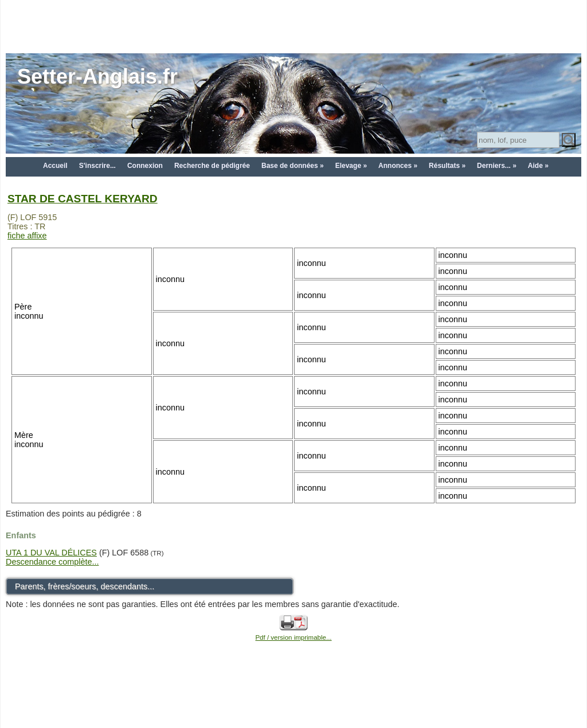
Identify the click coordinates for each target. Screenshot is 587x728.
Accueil (55, 166)
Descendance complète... (52, 562)
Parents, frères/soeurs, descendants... (85, 586)
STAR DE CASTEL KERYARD (83, 199)
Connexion (145, 166)
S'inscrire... (97, 166)
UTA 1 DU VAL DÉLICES (51, 553)
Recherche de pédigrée (212, 166)
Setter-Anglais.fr (97, 77)
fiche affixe (27, 236)
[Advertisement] (293, 26)
